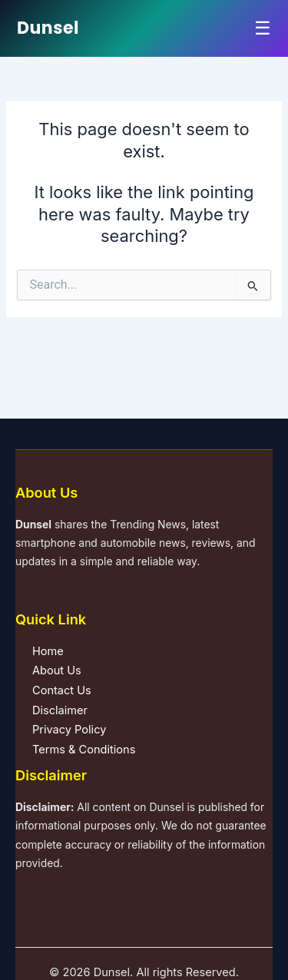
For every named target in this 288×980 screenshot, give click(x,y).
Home (48, 651)
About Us (57, 670)
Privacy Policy (69, 730)
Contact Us (62, 690)
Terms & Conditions (84, 750)
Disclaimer (60, 710)
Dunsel (48, 28)
